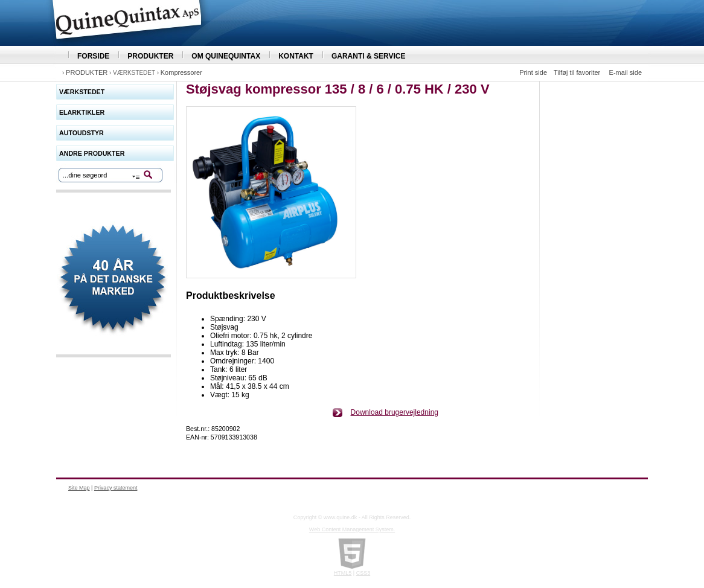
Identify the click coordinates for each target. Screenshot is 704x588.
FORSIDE (93, 56)
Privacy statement (116, 488)
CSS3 (363, 573)
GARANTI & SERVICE (368, 56)
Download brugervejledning (395, 412)
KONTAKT (296, 56)
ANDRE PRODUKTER (92, 153)
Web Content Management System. (352, 529)
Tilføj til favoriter (577, 72)
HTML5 (343, 573)
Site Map (79, 488)
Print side (533, 72)
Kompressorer (181, 72)
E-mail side (626, 72)
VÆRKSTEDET (82, 92)
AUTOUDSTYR (82, 133)
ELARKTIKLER (82, 112)
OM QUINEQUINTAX (226, 56)
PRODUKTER (150, 56)
